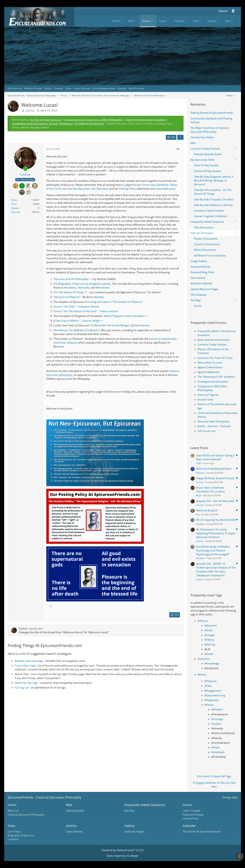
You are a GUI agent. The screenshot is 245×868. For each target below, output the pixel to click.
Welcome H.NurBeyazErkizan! (214, 469)
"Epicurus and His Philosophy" (71, 279)
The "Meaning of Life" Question (216, 377)
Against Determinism (210, 367)
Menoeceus (103, 287)
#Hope (215, 747)
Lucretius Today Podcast (212, 344)
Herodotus (70, 287)
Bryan (199, 495)
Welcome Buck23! (207, 510)
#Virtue (209, 705)
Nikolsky (99, 297)
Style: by (123, 856)
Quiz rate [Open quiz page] (16, 212)
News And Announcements (214, 340)
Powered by (123, 850)
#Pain (208, 686)
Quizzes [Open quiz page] (15, 208)
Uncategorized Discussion (213, 382)
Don (198, 514)
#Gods (208, 630)
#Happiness (212, 700)
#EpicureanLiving (215, 695)
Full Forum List (206, 431)
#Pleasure (210, 681)
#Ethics (202, 675)
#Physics (203, 621)
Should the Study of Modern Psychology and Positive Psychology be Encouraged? (213, 550)
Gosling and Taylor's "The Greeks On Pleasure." (115, 302)
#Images (210, 635)
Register (223, 11)
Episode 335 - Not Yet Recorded (215, 501)
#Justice (216, 724)
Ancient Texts (205, 399)
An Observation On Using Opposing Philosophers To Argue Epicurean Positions (216, 533)
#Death (209, 654)
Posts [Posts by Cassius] (14, 204)
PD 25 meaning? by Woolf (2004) (216, 520)
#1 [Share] (178, 149)
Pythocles (84, 287)
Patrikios (200, 524)
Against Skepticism (209, 372)
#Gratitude (218, 752)
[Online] (25, 169)
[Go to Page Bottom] (239, 856)
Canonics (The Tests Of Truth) (215, 358)
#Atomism (211, 625)
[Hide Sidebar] (232, 96)
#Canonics (204, 659)
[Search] (233, 11)
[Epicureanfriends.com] (39, 17)
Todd (199, 463)
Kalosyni (200, 473)
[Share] (180, 137)
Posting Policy (127, 189)
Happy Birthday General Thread (215, 478)
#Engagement (213, 691)
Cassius (30, 110)
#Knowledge (212, 663)
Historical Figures (208, 395)
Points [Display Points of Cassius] (14, 200)
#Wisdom (217, 709)
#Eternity (210, 644)
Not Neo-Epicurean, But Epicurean (88, 189)
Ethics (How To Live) (209, 363)
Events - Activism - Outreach (214, 426)
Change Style (230, 797)
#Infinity (209, 640)
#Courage (217, 719)
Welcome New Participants (213, 421)
